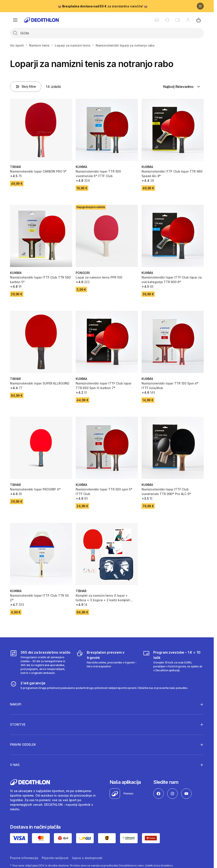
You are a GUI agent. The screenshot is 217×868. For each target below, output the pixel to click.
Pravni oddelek (23, 745)
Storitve (18, 724)
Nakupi (16, 704)
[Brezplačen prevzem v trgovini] (107, 662)
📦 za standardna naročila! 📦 (103, 6)
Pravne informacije (24, 858)
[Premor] (200, 6)
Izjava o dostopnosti (87, 858)
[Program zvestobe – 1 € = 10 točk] (173, 662)
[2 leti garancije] (99, 685)
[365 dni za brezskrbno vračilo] (40, 662)
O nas (15, 765)
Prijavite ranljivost (55, 858)
